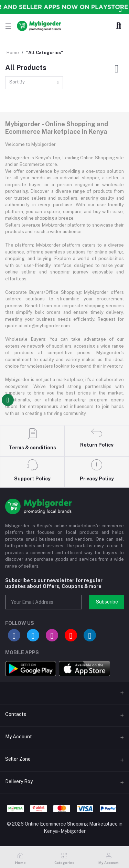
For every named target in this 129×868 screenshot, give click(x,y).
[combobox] (34, 83)
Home (13, 53)
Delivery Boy (19, 781)
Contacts (16, 714)
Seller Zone (18, 759)
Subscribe (107, 602)
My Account (19, 737)
